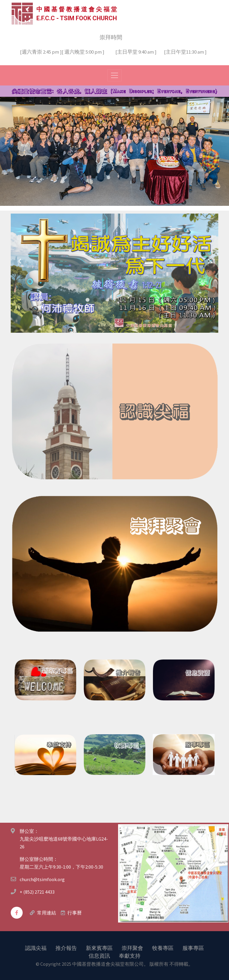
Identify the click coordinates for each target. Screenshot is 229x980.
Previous (20, 261)
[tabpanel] (114, 273)
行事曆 (75, 913)
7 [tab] (134, 300)
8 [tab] (142, 300)
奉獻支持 (130, 955)
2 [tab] (95, 300)
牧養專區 (163, 948)
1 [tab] (87, 300)
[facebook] (17, 912)
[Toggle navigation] (114, 75)
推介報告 (66, 948)
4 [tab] (111, 300)
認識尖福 (36, 948)
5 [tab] (118, 300)
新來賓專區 (99, 948)
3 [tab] (103, 300)
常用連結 (47, 913)
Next (209, 261)
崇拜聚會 (132, 948)
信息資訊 (99, 955)
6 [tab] (126, 300)
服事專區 (193, 948)
